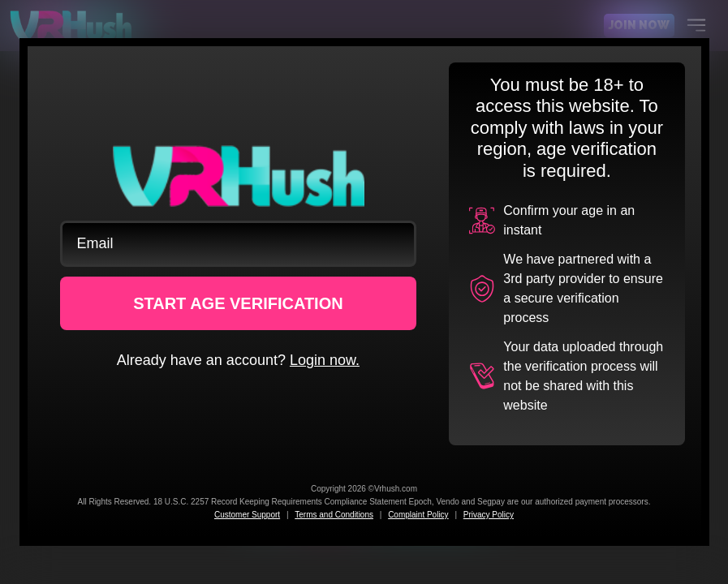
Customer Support (247, 515)
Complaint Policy (418, 515)
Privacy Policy (489, 515)
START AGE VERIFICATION (238, 303)
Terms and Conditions (334, 515)
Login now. (325, 360)
